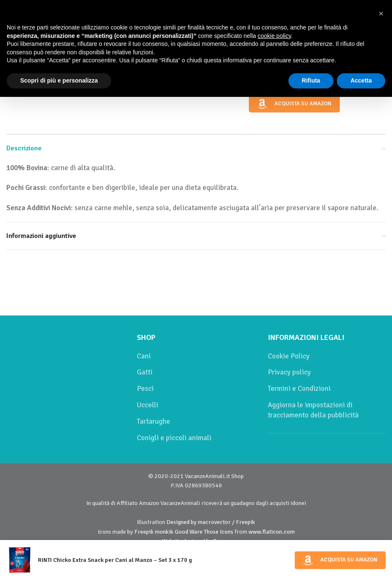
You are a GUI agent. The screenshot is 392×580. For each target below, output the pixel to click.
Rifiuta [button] (311, 80)
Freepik (144, 532)
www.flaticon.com (272, 532)
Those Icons (219, 532)
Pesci (145, 389)
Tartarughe (153, 421)
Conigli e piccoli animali (174, 438)
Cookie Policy (289, 356)
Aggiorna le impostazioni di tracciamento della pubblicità (313, 410)
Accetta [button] (361, 80)
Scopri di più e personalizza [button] (59, 80)
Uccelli (148, 405)
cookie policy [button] (274, 36)
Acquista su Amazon (294, 104)
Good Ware (189, 532)
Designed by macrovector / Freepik (211, 522)
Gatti (145, 372)
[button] (381, 13)
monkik (164, 532)
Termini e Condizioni (299, 389)
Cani (144, 356)
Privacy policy (289, 372)
